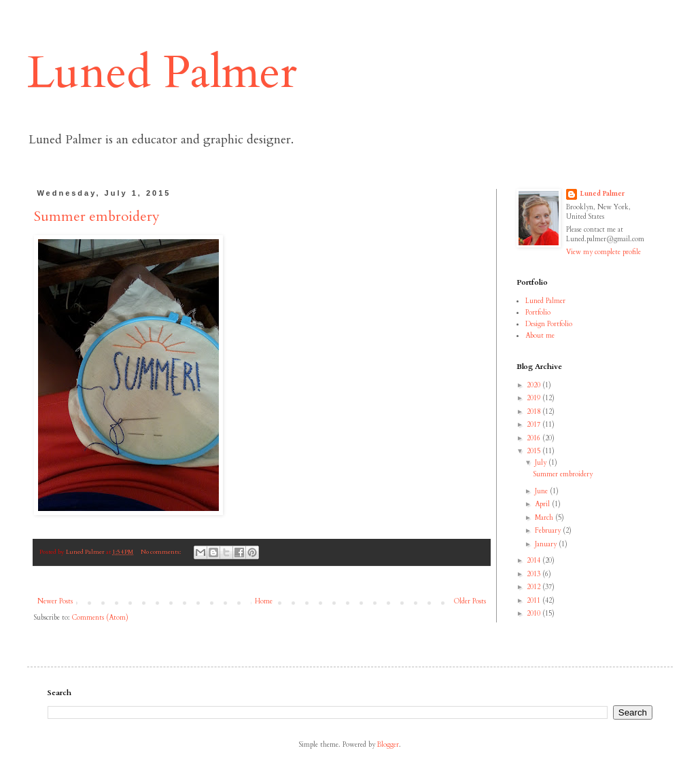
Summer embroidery (97, 216)
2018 (535, 412)
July (542, 463)
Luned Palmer (162, 73)
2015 (535, 451)
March (545, 518)
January (547, 544)
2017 (535, 425)
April (543, 504)
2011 (535, 601)
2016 (535, 438)
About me (540, 336)
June (542, 491)
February (549, 531)
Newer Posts (55, 601)
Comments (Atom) (100, 618)
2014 (535, 561)
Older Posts (470, 601)
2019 (535, 398)
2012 (535, 587)
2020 (535, 385)
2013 (535, 574)
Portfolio (538, 313)
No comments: (161, 552)
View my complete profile (603, 252)
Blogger (388, 745)
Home (264, 601)
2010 (535, 614)
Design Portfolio (549, 324)
